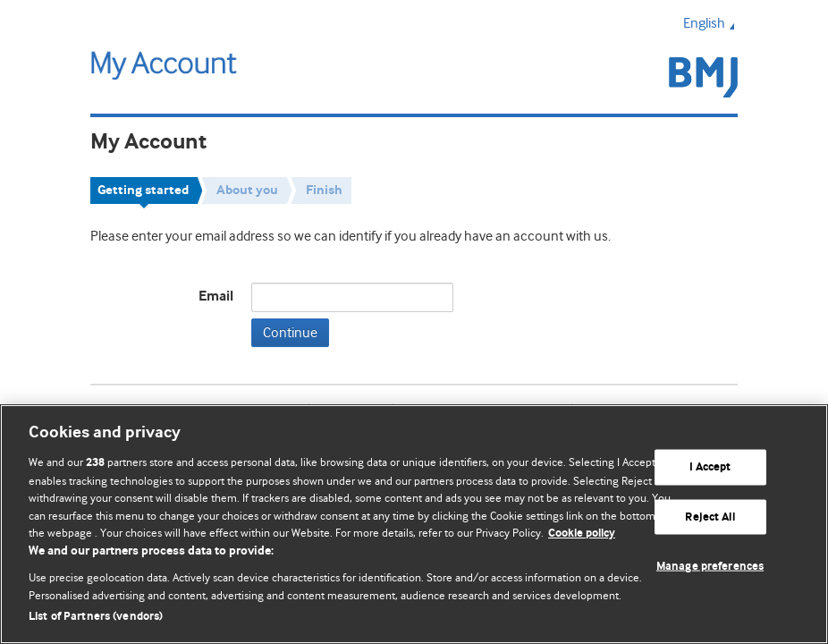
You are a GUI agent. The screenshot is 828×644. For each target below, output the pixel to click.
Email (216, 297)
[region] (414, 524)
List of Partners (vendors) (96, 617)
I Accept (710, 467)
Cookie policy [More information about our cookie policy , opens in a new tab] (582, 534)
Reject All (710, 517)
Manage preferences (710, 567)
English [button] (710, 23)
